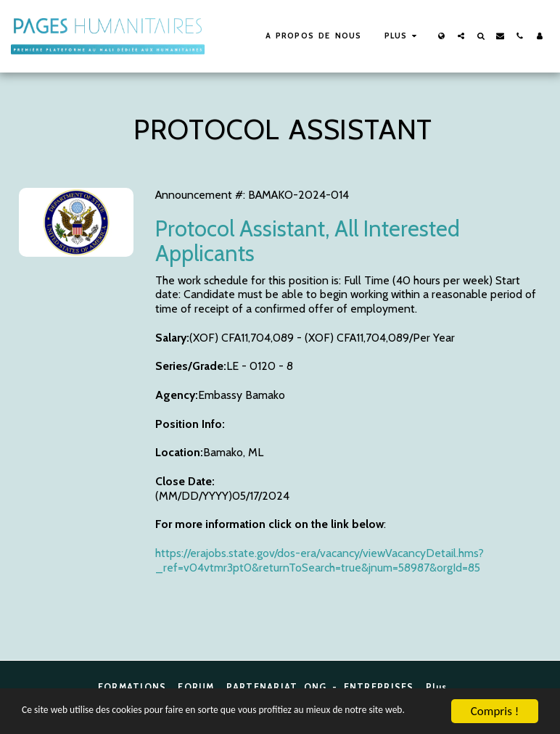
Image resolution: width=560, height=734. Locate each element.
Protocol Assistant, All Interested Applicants (308, 241)
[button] (461, 36)
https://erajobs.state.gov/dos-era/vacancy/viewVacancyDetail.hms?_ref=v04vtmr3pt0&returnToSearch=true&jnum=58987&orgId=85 (320, 560)
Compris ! (495, 698)
